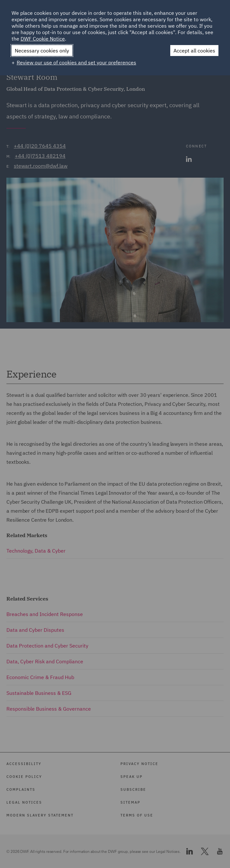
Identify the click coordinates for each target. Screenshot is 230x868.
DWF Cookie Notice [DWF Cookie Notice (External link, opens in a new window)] (43, 39)
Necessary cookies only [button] (42, 51)
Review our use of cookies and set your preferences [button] (76, 62)
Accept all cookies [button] (194, 51)
